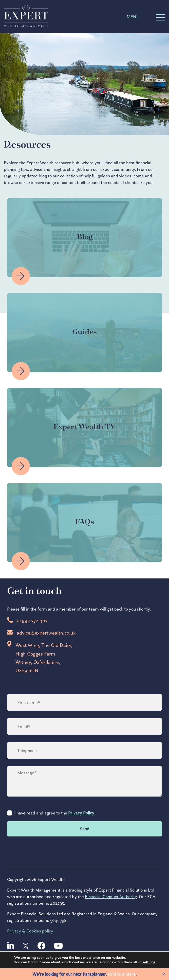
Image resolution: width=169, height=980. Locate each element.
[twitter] (26, 946)
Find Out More (122, 974)
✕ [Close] (164, 974)
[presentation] (46, 853)
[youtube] (58, 946)
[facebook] (41, 946)
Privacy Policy (81, 813)
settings (151, 962)
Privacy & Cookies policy (30, 931)
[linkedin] (11, 946)
